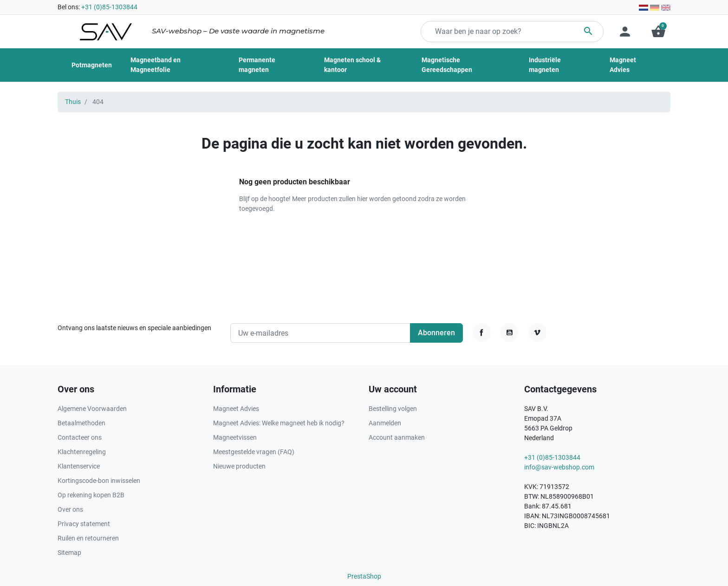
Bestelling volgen (393, 409)
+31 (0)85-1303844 (109, 7)
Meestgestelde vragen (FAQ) (254, 452)
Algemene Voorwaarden (92, 409)
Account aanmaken (397, 437)
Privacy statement (84, 524)
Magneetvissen (235, 437)
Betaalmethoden (81, 423)
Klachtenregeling (82, 452)
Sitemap (69, 553)
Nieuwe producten (239, 466)
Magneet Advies (236, 409)
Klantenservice (79, 466)
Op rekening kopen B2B (91, 495)
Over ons (70, 509)
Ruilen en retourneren (88, 538)
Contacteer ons (80, 437)
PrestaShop (364, 576)
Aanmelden (385, 423)
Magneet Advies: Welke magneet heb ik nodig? (279, 423)
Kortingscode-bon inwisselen (99, 481)
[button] (658, 32)
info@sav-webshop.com (559, 467)
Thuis (73, 102)
